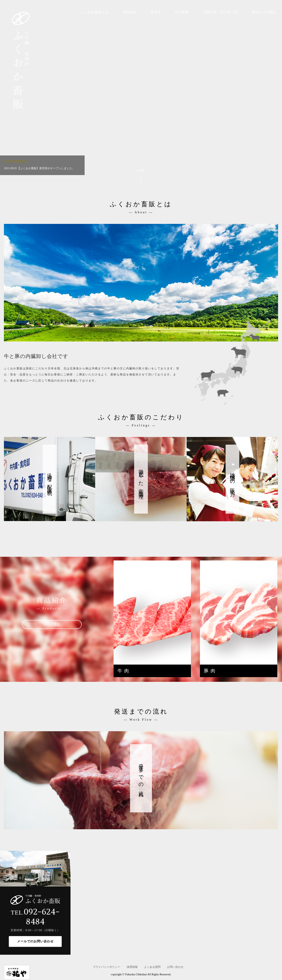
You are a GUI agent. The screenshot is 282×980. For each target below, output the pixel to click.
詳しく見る (52, 624)
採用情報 (132, 967)
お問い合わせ (175, 967)
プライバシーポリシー (107, 967)
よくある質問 (152, 967)
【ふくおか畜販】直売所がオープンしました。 (46, 168)
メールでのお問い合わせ (35, 941)
